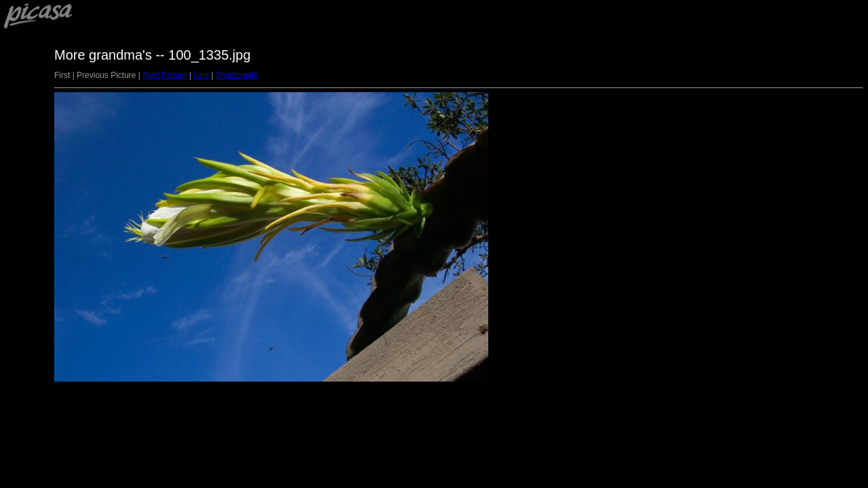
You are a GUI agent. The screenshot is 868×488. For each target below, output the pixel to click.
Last (201, 75)
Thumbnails (237, 75)
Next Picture (164, 75)
